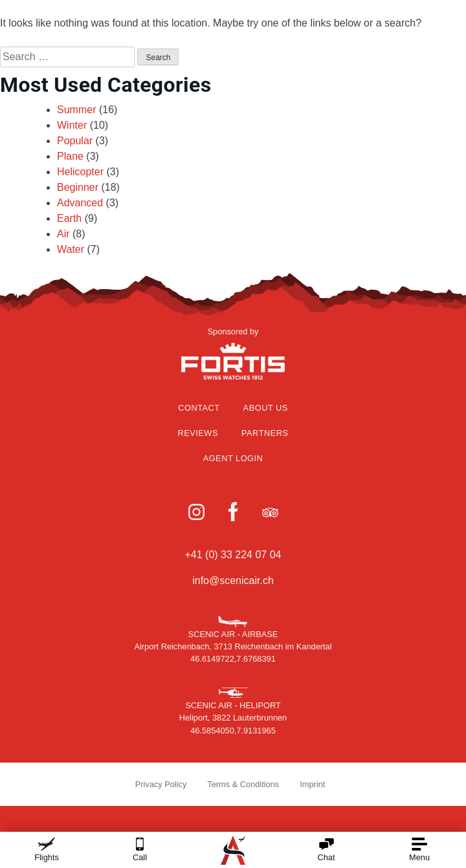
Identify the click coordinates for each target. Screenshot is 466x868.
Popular (75, 141)
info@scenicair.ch (233, 580)
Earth (69, 218)
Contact (199, 408)
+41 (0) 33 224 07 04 (233, 555)
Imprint (312, 784)
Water (71, 249)
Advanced (80, 203)
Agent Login (233, 458)
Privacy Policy (161, 784)
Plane (70, 156)
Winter (72, 125)
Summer (76, 110)
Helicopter (80, 172)
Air (63, 234)
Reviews (198, 433)
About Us (266, 408)
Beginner (78, 187)
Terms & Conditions (243, 784)
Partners (265, 433)
